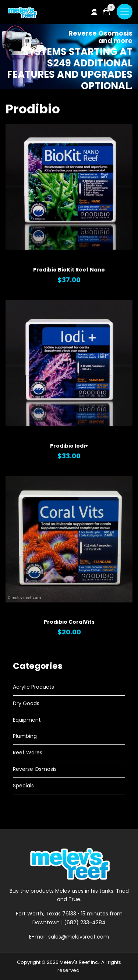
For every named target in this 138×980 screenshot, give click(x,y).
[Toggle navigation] (125, 12)
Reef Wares (28, 753)
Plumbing (25, 736)
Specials (23, 786)
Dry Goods (26, 703)
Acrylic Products (33, 687)
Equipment (27, 720)
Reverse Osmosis (35, 769)
